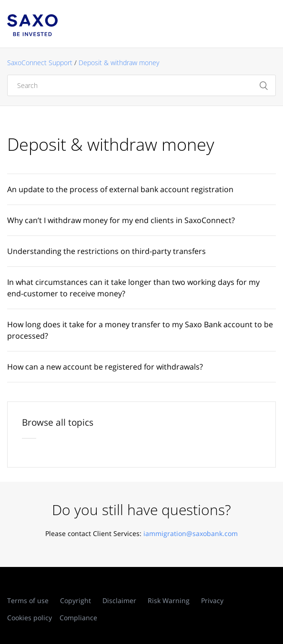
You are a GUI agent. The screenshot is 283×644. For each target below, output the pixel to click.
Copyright (76, 600)
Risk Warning (169, 600)
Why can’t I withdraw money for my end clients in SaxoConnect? (121, 220)
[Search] (141, 85)
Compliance (78, 618)
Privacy (212, 600)
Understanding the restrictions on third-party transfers (106, 251)
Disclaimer (119, 600)
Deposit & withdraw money (119, 63)
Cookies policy (30, 618)
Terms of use (28, 600)
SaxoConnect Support (40, 63)
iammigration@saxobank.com (191, 533)
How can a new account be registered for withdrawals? (105, 367)
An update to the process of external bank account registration (120, 189)
